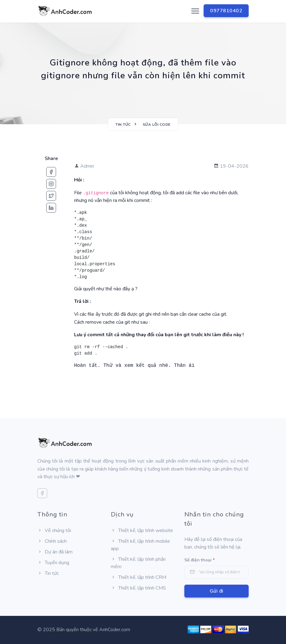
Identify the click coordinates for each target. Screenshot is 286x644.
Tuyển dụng (53, 563)
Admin (84, 166)
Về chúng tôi (54, 530)
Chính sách (52, 541)
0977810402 (226, 11)
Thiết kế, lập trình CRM (139, 577)
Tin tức (48, 573)
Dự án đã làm (55, 552)
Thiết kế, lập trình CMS (138, 588)
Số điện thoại (199, 560)
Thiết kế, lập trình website (142, 530)
